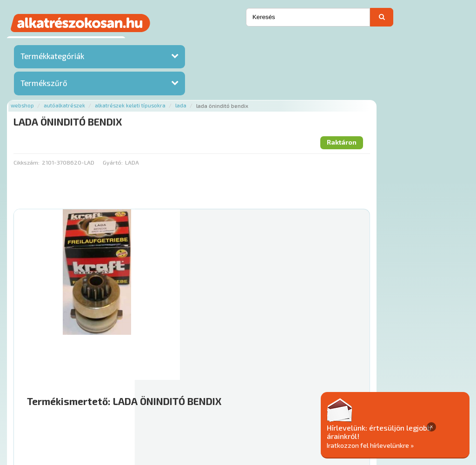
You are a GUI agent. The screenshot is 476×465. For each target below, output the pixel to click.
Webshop (138, 43)
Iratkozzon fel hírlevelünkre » (405, 445)
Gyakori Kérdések (268, 399)
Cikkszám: (142, 100)
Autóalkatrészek (180, 43)
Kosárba (430, 343)
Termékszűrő (44, 85)
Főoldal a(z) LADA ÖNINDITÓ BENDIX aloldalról (196, 369)
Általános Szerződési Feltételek (351, 399)
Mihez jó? (272, 317)
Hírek (165, 399)
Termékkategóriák (52, 58)
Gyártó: (228, 100)
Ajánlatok (108, 399)
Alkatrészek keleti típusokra (246, 43)
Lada (297, 43)
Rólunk (140, 399)
